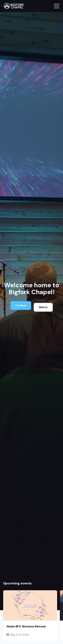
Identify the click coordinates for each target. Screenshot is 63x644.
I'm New (21, 306)
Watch (43, 309)
